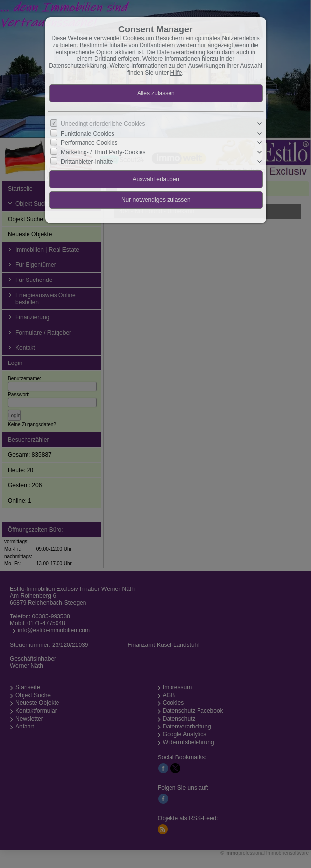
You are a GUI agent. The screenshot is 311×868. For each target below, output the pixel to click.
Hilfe (176, 73)
